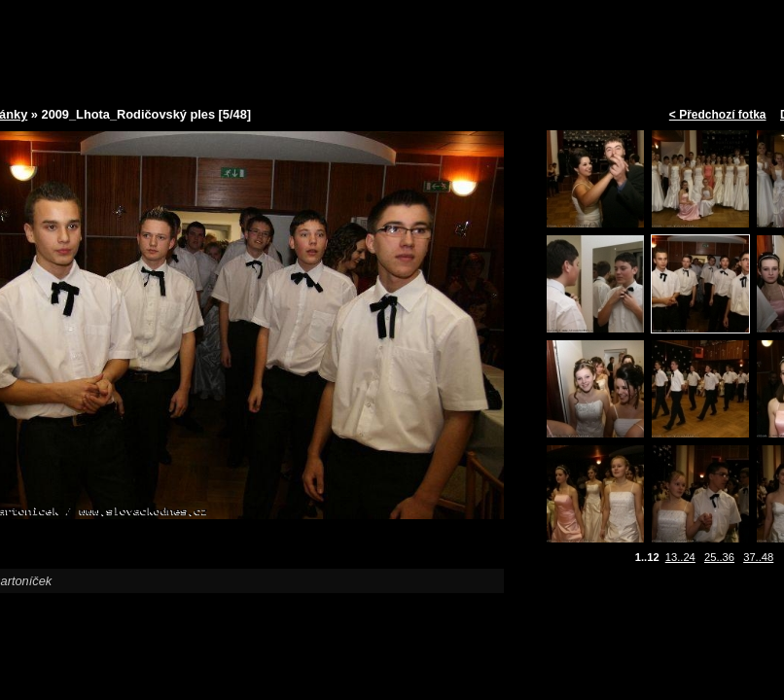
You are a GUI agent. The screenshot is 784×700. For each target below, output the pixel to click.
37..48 (758, 557)
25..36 (719, 557)
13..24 (680, 557)
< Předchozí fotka (718, 115)
